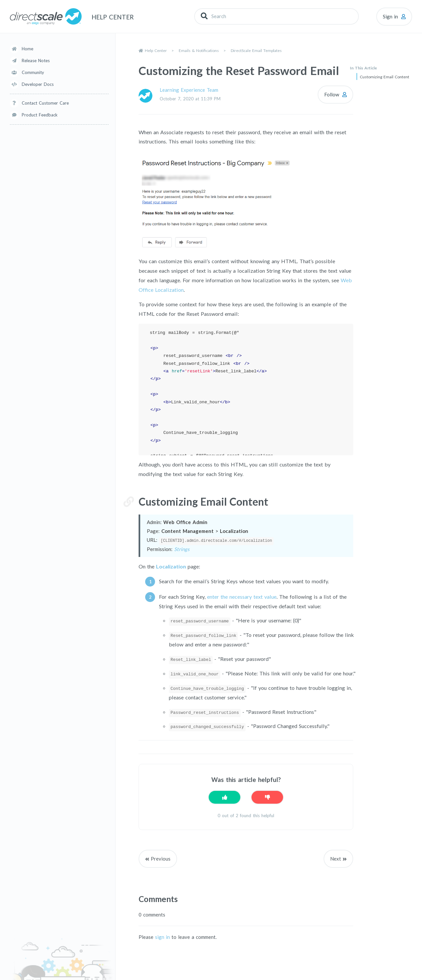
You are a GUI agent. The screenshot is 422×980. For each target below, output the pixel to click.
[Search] (277, 16)
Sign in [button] (390, 16)
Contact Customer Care (45, 103)
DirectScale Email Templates (256, 50)
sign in (162, 937)
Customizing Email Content (384, 77)
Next (336, 858)
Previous (161, 858)
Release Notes (36, 61)
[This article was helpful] (224, 797)
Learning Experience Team (189, 90)
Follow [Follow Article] (332, 94)
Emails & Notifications (199, 50)
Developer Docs (38, 84)
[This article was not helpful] (267, 797)
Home (27, 49)
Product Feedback (40, 115)
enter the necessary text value (242, 596)
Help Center (156, 50)
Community (33, 72)
